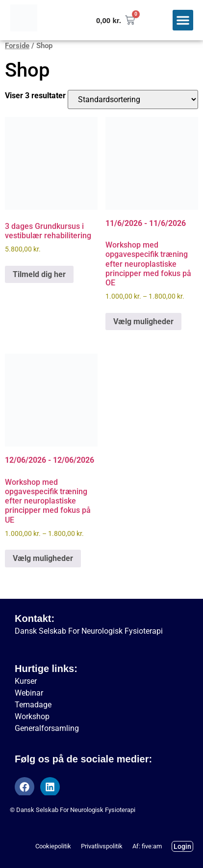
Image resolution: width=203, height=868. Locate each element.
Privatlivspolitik (102, 846)
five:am (152, 846)
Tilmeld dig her (39, 274)
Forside (17, 46)
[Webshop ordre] (133, 99)
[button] (183, 20)
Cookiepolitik (53, 846)
